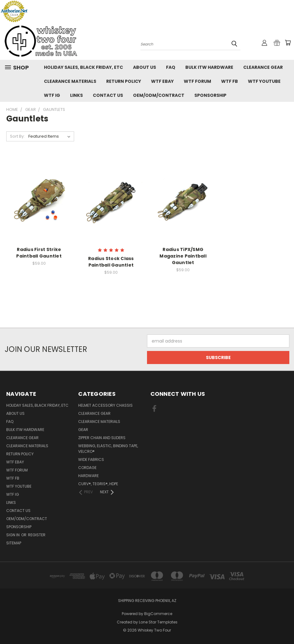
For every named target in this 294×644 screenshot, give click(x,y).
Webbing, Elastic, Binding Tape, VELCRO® (108, 449)
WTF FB (230, 81)
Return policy (124, 81)
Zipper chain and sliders (102, 438)
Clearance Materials (70, 81)
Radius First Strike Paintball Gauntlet (39, 253)
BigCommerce (158, 614)
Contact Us (108, 95)
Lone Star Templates (158, 622)
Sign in (13, 535)
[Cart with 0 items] (288, 43)
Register (37, 535)
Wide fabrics (91, 459)
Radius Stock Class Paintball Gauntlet (111, 262)
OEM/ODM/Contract (159, 95)
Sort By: (17, 136)
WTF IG (52, 95)
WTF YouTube (264, 81)
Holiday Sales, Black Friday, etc (83, 67)
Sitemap (14, 543)
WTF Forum (197, 81)
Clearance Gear (263, 67)
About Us (145, 67)
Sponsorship (210, 95)
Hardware (88, 476)
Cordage (87, 468)
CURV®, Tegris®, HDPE (98, 484)
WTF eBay (162, 81)
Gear (83, 430)
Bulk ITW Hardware (209, 67)
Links (76, 95)
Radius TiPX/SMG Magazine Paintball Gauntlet (183, 256)
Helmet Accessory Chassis (105, 405)
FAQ (171, 67)
